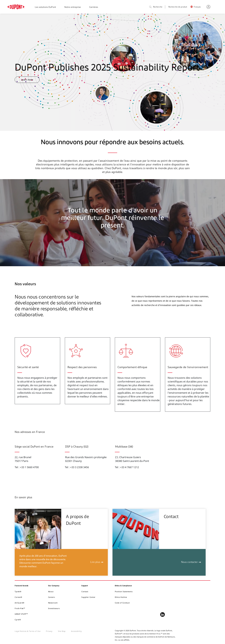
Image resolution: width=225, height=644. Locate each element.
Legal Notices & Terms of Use (28, 631)
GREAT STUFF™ (21, 614)
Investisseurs (54, 608)
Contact (85, 591)
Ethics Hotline (121, 597)
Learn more (27, 80)
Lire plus (95, 562)
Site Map (62, 631)
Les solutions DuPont (45, 7)
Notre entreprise (73, 7)
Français (197, 7)
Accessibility (76, 631)
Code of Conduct (122, 603)
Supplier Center (88, 597)
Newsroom (53, 603)
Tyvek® (18, 591)
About (51, 591)
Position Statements (124, 591)
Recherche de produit (178, 7)
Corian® (18, 597)
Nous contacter (189, 562)
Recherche (156, 7)
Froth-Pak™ (20, 608)
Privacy (49, 631)
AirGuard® (20, 603)
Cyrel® (18, 620)
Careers (52, 597)
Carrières (94, 7)
